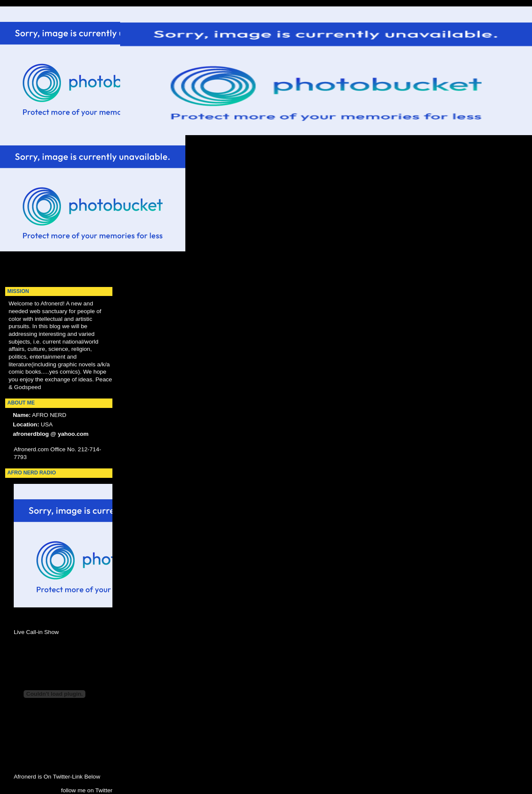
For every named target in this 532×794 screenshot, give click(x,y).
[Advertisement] (34, 148)
